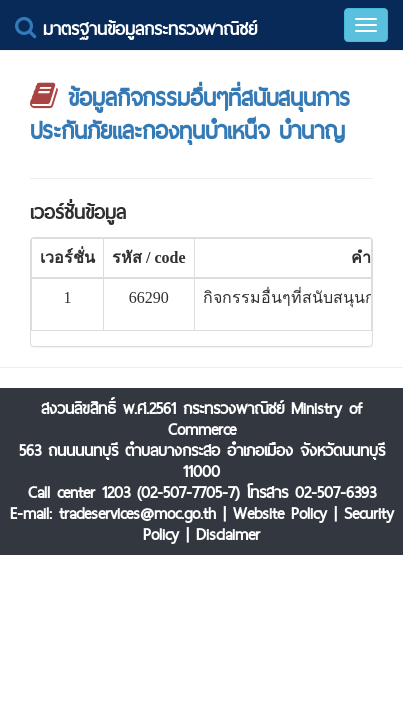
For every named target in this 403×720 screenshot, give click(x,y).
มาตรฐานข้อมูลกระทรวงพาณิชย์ (136, 28)
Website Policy (280, 513)
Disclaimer (228, 534)
